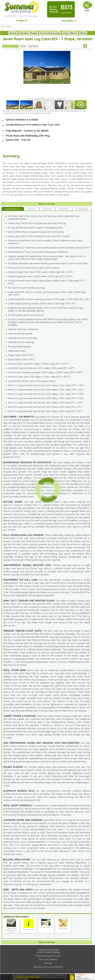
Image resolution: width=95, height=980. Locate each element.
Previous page (10, 46)
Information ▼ (69, 21)
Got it (72, 977)
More (83, 33)
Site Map (48, 963)
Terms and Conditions (48, 959)
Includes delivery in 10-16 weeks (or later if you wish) (33, 125)
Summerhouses (50, 33)
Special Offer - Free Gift (18, 140)
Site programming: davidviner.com (48, 967)
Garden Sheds (28, 33)
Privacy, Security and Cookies (48, 956)
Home (13, 33)
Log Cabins (70, 33)
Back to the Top (47, 204)
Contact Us (21, 21)
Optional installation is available (22, 120)
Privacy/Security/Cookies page (27, 977)
